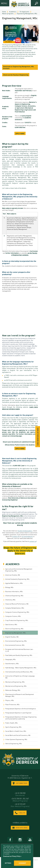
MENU (3, 3)
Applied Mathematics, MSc (14, 583)
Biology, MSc (9, 587)
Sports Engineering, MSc (13, 727)
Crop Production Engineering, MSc (17, 620)
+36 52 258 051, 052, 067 (20, 800)
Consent (22, 863)
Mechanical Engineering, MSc (15, 682)
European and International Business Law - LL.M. (19, 650)
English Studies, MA (12, 637)
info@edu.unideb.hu (20, 823)
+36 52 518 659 (20, 805)
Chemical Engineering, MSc (14, 596)
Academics (13, 12)
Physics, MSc (10, 700)
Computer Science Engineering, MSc (17, 612)
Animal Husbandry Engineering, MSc (17, 579)
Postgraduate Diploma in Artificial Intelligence (21, 709)
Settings (8, 863)
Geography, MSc (11, 659)
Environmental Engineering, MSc (16, 641)
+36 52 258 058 (20, 794)
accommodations (27, 536)
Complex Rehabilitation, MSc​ (15, 608)
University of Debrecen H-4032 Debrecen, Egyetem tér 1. (20, 777)
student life (16, 536)
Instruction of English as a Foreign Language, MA (20, 677)
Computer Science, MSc (13, 616)
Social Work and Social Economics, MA (18, 735)
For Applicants (24, 12)
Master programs (8, 13)
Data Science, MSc (11, 624)
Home (4, 12)
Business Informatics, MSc (14, 591)
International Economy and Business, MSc (19, 672)
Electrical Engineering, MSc (14, 629)
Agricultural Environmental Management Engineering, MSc (19, 570)
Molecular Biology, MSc (13, 690)
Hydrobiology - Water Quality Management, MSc (21, 668)
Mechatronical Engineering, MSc (16, 686)
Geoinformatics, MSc (12, 663)
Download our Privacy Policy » (12, 856)
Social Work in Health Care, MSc (16, 731)
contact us (33, 541)
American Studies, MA (13, 575)
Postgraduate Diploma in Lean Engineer (18, 713)
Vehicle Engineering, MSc (14, 743)
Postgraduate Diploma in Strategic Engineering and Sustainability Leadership (21, 718)
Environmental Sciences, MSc (15, 645)
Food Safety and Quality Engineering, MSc (19, 655)
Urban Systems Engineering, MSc (16, 739)
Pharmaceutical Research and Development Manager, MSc (20, 695)
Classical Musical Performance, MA (17, 604)
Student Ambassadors (25, 531)
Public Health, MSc (12, 723)
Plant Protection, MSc (12, 704)
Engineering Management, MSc (27, 13)
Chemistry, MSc (10, 600)
